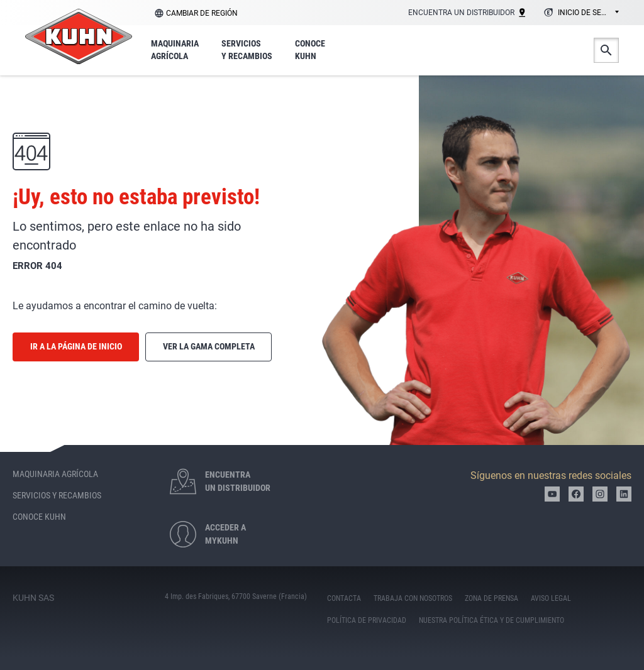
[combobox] (580, 13)
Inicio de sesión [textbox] (588, 13)
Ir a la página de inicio (76, 346)
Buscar (606, 50)
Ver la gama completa (209, 346)
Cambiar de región (202, 13)
